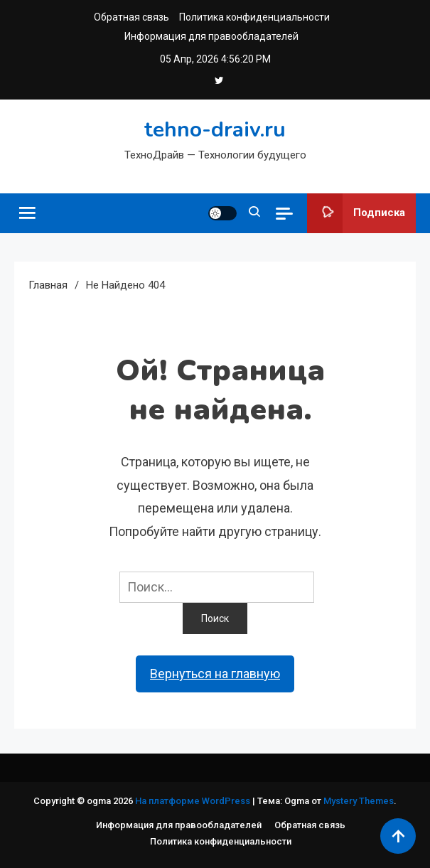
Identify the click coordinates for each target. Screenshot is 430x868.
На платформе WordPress (194, 801)
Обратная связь (131, 17)
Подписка (356, 213)
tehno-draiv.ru (215, 130)
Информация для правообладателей (211, 36)
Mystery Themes (359, 801)
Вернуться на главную (215, 674)
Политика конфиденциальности (254, 17)
